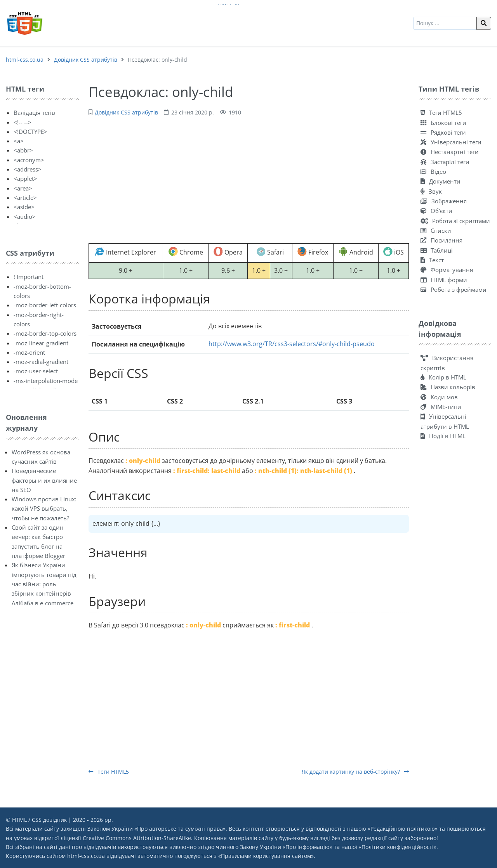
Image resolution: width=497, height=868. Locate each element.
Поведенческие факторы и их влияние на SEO (44, 480)
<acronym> (29, 160)
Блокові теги (443, 123)
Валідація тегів (34, 113)
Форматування (447, 270)
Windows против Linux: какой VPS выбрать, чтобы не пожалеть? (44, 508)
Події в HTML (443, 436)
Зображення (444, 201)
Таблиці (437, 250)
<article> (25, 198)
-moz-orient (29, 352)
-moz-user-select (36, 371)
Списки (436, 230)
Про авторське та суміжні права (180, 829)
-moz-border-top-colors (45, 333)
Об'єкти (436, 211)
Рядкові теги (443, 132)
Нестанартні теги (450, 152)
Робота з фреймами (454, 289)
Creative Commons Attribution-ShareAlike (137, 838)
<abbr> (23, 150)
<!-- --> (23, 122)
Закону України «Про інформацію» (286, 847)
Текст (432, 260)
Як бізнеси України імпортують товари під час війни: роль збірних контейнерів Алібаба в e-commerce (44, 584)
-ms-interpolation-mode (46, 381)
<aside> (24, 207)
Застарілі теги (445, 162)
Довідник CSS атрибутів (86, 60)
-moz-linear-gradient (41, 343)
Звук (431, 191)
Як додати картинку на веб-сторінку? (355, 772)
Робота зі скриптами (455, 221)
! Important (29, 277)
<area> (23, 188)
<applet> (25, 178)
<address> (28, 169)
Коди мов (439, 397)
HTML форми (444, 280)
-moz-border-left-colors (45, 305)
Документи (441, 181)
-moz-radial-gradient (41, 362)
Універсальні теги (451, 142)
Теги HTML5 (109, 772)
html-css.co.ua (25, 60)
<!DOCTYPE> (30, 132)
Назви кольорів (448, 387)
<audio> (25, 217)
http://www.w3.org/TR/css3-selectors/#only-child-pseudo (292, 344)
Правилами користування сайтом (266, 856)
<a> (19, 141)
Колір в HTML (443, 377)
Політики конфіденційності (398, 847)
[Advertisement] (249, 179)
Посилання (441, 240)
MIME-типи (441, 407)
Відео (433, 172)
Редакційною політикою (403, 829)
